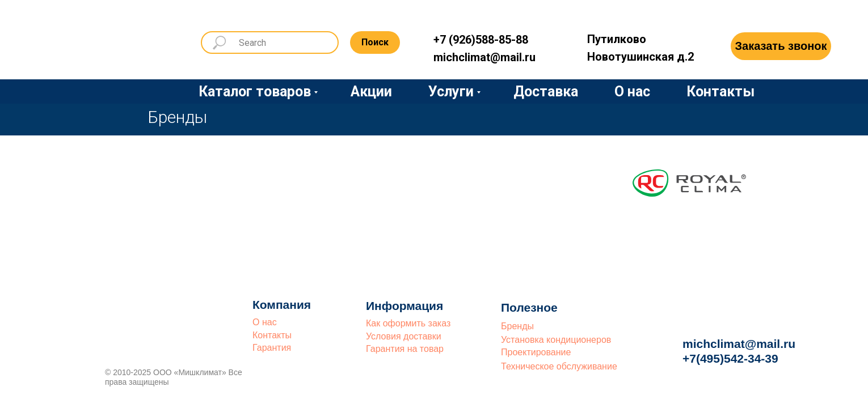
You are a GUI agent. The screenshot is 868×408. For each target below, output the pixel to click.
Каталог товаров (255, 92)
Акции (371, 92)
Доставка (546, 92)
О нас (632, 92)
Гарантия (272, 348)
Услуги (451, 92)
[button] (781, 46)
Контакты (720, 92)
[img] (130, 41)
